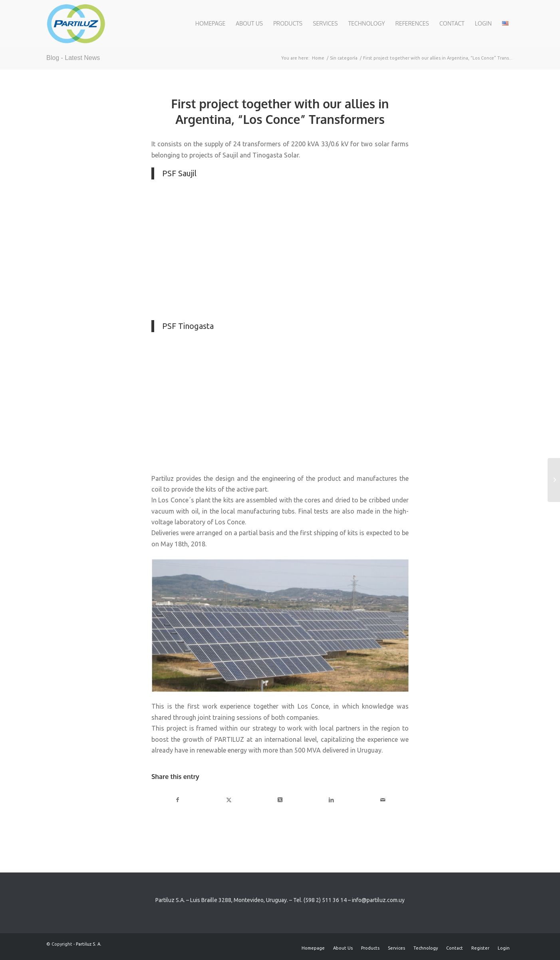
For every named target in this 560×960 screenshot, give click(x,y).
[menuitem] (210, 24)
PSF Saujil (179, 173)
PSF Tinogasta (188, 326)
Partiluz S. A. (89, 944)
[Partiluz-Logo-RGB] (76, 24)
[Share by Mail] (383, 800)
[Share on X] (229, 800)
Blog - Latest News (73, 58)
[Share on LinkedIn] (331, 800)
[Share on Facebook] (177, 800)
